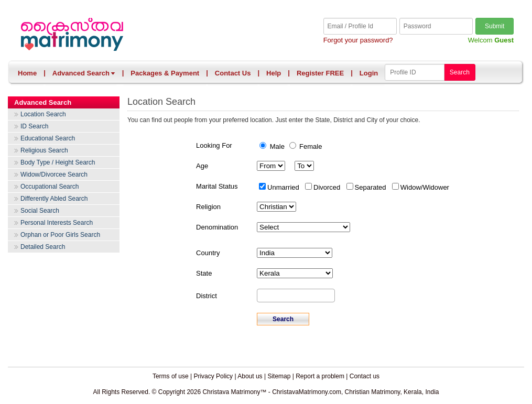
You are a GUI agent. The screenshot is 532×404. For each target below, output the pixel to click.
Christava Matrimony (142, 35)
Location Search (43, 114)
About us (250, 376)
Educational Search (48, 138)
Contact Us (233, 73)
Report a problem (320, 376)
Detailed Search (43, 247)
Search (460, 72)
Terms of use (171, 376)
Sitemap (279, 376)
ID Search (34, 126)
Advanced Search (84, 73)
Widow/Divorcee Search (54, 174)
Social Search (40, 211)
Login (369, 73)
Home (27, 73)
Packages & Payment (165, 73)
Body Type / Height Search (58, 162)
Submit (495, 26)
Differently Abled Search (54, 199)
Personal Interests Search (57, 223)
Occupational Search (50, 187)
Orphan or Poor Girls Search (60, 235)
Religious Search (44, 150)
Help (274, 73)
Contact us (365, 376)
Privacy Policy (213, 376)
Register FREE (320, 73)
